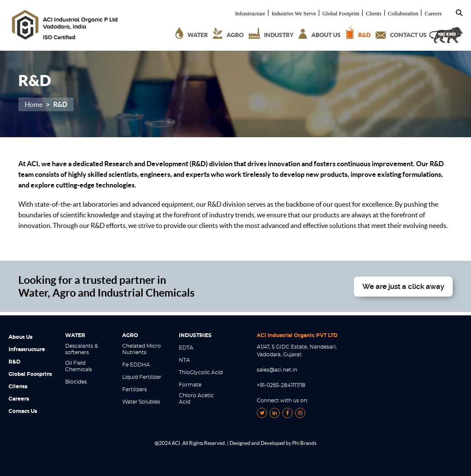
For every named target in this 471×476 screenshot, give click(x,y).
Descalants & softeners (82, 349)
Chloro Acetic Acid (196, 399)
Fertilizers (135, 389)
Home (34, 104)
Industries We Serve (294, 14)
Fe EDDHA (136, 365)
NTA (184, 360)
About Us (20, 337)
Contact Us (23, 411)
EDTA (186, 348)
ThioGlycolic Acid (201, 372)
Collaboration (403, 14)
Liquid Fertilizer (142, 377)
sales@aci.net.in (277, 370)
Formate (190, 385)
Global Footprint (341, 14)
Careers (433, 14)
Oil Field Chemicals (79, 366)
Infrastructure (250, 14)
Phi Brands (304, 443)
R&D (14, 362)
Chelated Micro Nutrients (142, 349)
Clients (374, 14)
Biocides (76, 382)
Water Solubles (141, 402)
